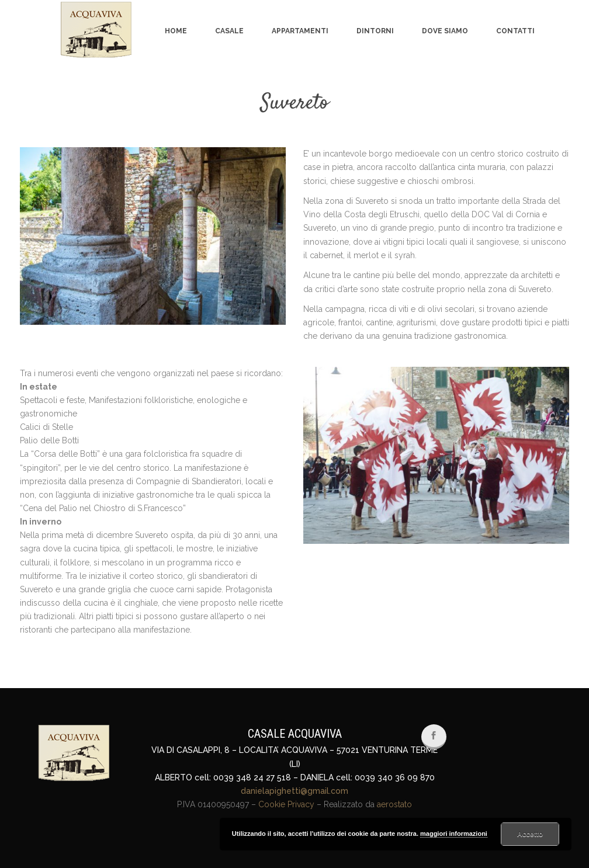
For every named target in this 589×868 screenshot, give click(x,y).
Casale (229, 31)
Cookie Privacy (286, 804)
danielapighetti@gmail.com (294, 791)
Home (176, 31)
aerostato (394, 804)
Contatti (515, 31)
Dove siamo (445, 31)
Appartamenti (300, 31)
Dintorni (375, 31)
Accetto (530, 834)
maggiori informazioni (454, 834)
